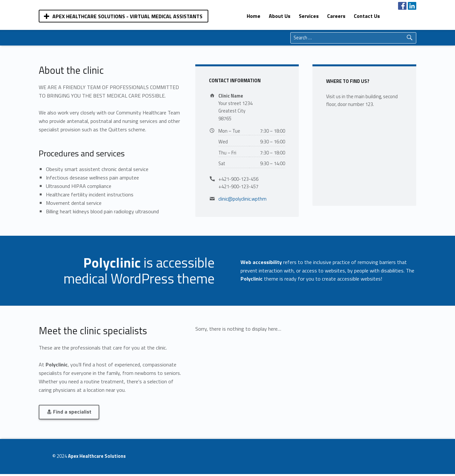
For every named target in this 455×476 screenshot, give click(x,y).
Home (254, 16)
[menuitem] (254, 16)
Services (309, 16)
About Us (280, 16)
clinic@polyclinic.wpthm (242, 199)
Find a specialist (69, 412)
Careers (336, 16)
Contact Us (367, 16)
